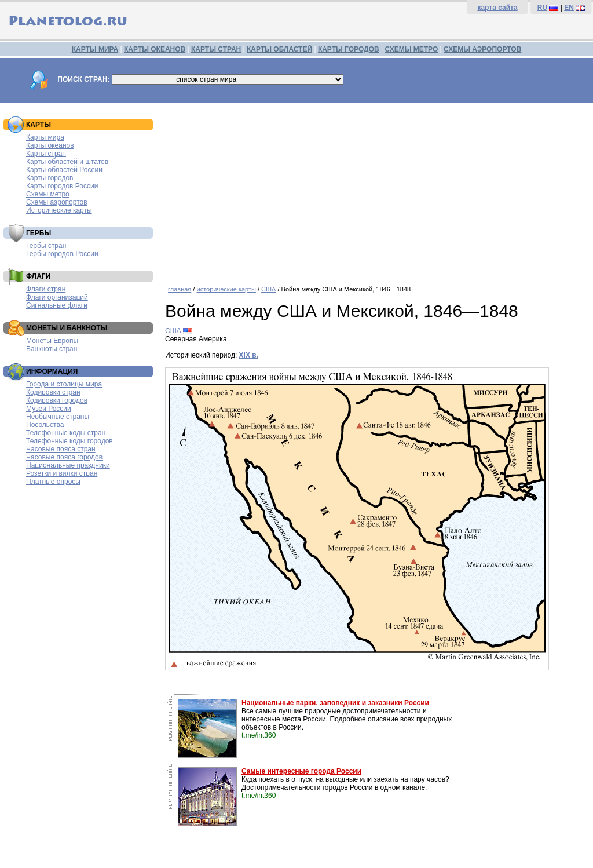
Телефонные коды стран (66, 433)
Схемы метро (48, 194)
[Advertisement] (376, 190)
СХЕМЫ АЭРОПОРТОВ (482, 49)
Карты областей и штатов (67, 162)
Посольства (45, 425)
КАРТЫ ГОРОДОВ (349, 49)
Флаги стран (46, 289)
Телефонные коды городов (69, 441)
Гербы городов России (62, 254)
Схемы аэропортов (57, 202)
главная (180, 289)
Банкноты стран (52, 349)
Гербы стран (46, 246)
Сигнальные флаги (57, 305)
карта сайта (497, 8)
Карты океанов (50, 145)
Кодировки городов (57, 400)
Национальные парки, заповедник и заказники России (335, 703)
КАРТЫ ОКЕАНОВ (155, 49)
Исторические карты (59, 210)
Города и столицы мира (64, 384)
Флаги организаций (57, 297)
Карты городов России (62, 186)
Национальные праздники (68, 465)
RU (542, 8)
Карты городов (50, 178)
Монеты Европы (52, 341)
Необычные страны (58, 417)
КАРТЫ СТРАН (216, 49)
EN (569, 8)
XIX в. (249, 355)
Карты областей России (64, 170)
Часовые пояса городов (64, 457)
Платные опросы (53, 482)
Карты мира (45, 137)
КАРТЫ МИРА (95, 49)
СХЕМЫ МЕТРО (411, 49)
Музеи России (49, 409)
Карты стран (46, 154)
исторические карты (226, 289)
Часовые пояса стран (61, 449)
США (268, 289)
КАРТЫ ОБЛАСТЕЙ (279, 49)
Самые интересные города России (301, 771)
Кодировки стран (53, 392)
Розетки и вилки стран (62, 473)
